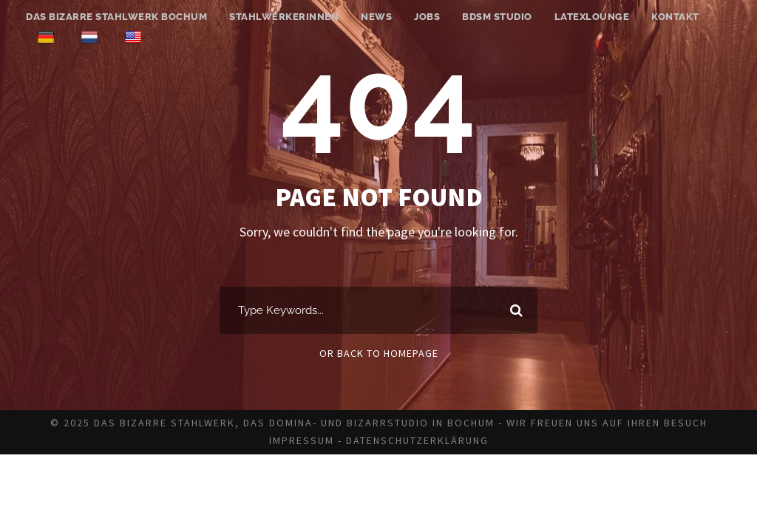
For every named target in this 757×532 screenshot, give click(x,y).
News (376, 17)
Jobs (427, 17)
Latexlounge (592, 17)
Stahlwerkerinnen (284, 17)
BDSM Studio (497, 17)
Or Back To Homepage (379, 353)
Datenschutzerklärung (417, 440)
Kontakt (675, 17)
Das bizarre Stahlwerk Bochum (116, 17)
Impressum (302, 440)
